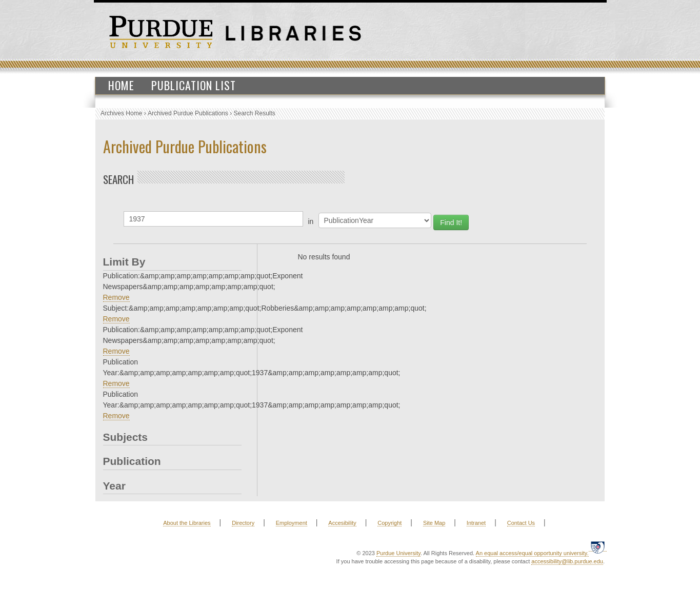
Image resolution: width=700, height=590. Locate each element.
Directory (243, 523)
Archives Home (121, 113)
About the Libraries (187, 523)
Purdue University (398, 553)
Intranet (476, 523)
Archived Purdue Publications (188, 113)
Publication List (194, 85)
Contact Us (521, 523)
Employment (292, 523)
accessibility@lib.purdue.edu (567, 561)
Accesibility (342, 523)
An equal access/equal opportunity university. (532, 553)
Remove (116, 297)
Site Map (434, 523)
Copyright (389, 523)
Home (121, 85)
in (311, 221)
